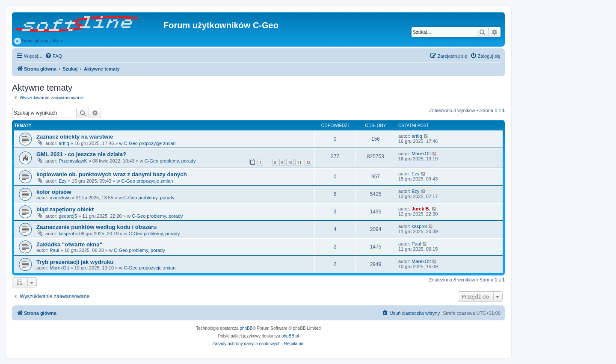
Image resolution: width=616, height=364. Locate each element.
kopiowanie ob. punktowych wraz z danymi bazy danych (112, 174)
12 (308, 162)
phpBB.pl (290, 336)
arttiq (64, 143)
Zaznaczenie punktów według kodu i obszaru (96, 227)
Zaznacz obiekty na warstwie (75, 137)
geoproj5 (68, 216)
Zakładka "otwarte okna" (69, 244)
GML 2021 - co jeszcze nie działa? (81, 154)
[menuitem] (53, 56)
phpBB (246, 328)
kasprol (66, 234)
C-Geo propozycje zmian (150, 143)
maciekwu (60, 198)
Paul (54, 250)
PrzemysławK (73, 161)
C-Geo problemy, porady (170, 161)
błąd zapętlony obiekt (65, 209)
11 (299, 162)
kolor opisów (54, 192)
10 (290, 162)
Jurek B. (421, 209)
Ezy (62, 181)
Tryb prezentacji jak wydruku (75, 262)
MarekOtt (421, 154)
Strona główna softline (38, 41)
